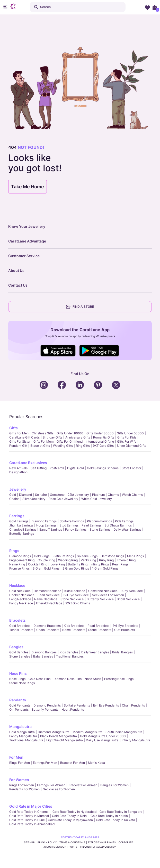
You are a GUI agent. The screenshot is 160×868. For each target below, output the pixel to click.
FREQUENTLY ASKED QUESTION (98, 847)
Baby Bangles (43, 656)
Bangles (16, 647)
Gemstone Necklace (103, 591)
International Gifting (100, 441)
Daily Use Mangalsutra (102, 740)
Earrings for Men (45, 763)
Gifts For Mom (43, 441)
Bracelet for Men (73, 763)
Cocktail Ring (38, 564)
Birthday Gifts (52, 437)
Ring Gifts (83, 446)
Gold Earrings (19, 521)
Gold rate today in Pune (27, 820)
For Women (19, 780)
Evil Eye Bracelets (125, 626)
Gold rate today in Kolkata (115, 820)
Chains (14, 499)
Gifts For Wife (127, 441)
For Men (16, 757)
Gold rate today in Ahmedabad (32, 824)
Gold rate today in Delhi (70, 816)
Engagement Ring (22, 560)
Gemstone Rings (112, 556)
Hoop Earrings (46, 525)
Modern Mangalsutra (87, 732)
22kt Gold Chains (78, 603)
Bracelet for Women (83, 785)
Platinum (98, 495)
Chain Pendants (133, 705)
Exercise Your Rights (102, 842)
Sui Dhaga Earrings (118, 525)
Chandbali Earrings (23, 529)
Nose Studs (93, 679)
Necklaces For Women (108, 595)
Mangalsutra (20, 727)
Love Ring (58, 564)
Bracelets (17, 620)
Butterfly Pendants (45, 709)
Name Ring (17, 564)
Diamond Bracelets (47, 626)
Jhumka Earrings (21, 525)
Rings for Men (20, 763)
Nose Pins (18, 673)
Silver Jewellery (34, 499)
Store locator (131, 468)
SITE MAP (29, 842)
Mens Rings (135, 556)
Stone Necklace (72, 599)
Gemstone (57, 495)
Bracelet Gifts (40, 446)
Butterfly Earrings (22, 534)
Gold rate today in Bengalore (121, 812)
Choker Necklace (22, 595)
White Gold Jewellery (97, 499)
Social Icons (58, 351)
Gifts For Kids (127, 437)
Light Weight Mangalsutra (65, 740)
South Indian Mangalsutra (124, 732)
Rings (14, 551)
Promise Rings (19, 568)
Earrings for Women (51, 785)
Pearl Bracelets (98, 626)
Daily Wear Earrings (127, 529)
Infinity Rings (100, 564)
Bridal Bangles (122, 652)
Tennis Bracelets (21, 630)
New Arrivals (18, 468)
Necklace (17, 585)
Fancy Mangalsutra (23, 736)
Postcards (57, 468)
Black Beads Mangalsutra (59, 736)
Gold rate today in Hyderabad (74, 812)
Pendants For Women (24, 789)
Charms (113, 495)
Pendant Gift (18, 446)
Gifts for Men (19, 433)
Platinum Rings (63, 556)
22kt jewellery (78, 495)
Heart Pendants (73, 709)
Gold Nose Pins (39, 679)
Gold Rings (42, 556)
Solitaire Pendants (77, 705)
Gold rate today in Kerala (109, 816)
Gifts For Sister (20, 441)
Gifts (14, 428)
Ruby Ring (106, 560)
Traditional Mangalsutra (26, 740)
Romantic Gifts (104, 437)
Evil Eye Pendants (106, 705)
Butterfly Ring (78, 564)
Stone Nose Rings (22, 683)
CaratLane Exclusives (28, 463)
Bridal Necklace (128, 599)
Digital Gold (75, 468)
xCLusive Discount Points (60, 847)
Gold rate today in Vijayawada (70, 820)
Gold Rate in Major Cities (31, 806)
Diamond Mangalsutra (54, 732)
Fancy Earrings (76, 529)
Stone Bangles (20, 656)
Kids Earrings (124, 521)
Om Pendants (19, 709)
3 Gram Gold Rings (46, 568)
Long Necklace (20, 599)
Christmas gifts (43, 433)
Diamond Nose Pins (68, 679)
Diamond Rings (20, 556)
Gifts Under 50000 (130, 433)
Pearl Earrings (91, 525)
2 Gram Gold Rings (76, 568)
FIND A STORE (80, 307)
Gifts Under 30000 (100, 433)
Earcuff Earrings (51, 529)
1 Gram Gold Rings (105, 568)
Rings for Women (22, 785)
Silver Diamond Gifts (131, 446)
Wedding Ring (68, 560)
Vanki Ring (88, 560)
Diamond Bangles (44, 652)
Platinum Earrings (99, 521)
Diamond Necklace (47, 591)
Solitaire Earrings (72, 521)
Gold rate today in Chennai (29, 812)
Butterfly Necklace (100, 599)
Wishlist (147, 7)
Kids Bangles (69, 652)
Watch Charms (132, 495)
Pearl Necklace (49, 595)
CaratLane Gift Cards (24, 437)
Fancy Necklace (21, 603)
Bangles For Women (114, 785)
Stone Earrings (100, 529)
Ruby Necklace (132, 591)
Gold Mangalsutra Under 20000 (103, 736)
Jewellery (18, 489)
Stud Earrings (69, 525)
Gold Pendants (20, 705)
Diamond (25, 495)
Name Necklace (46, 599)
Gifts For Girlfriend (70, 441)
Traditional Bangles (70, 656)
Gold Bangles (19, 652)
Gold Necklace (20, 591)
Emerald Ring (126, 560)
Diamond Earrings (44, 521)
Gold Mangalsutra (22, 732)
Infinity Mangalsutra (136, 740)
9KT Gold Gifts (103, 446)
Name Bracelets (74, 630)
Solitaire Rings (87, 556)
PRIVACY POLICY (47, 842)
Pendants (18, 700)
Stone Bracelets (100, 630)
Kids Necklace (75, 591)
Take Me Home (28, 187)
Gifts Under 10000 (70, 433)
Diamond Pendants (47, 705)
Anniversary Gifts (78, 437)
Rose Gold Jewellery (63, 499)
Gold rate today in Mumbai (29, 816)
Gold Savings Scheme (103, 468)
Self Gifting (39, 468)
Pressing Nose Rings (119, 679)
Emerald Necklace (49, 603)
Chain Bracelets (48, 630)
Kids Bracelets (74, 626)
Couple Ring (46, 560)
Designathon (18, 472)
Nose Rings (17, 679)
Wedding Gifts (63, 446)
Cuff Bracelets (125, 630)
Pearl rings (120, 564)
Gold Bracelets (20, 626)
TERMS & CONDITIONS (72, 842)
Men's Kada (96, 763)
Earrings (17, 516)
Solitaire (41, 495)
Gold (13, 495)
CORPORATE (126, 842)
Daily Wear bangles (95, 652)
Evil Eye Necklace (76, 595)
